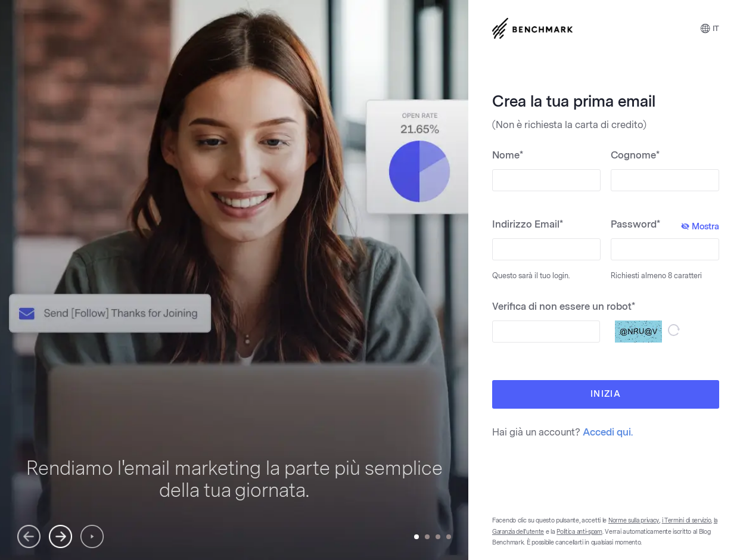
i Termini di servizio (687, 521)
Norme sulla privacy (634, 521)
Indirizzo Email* (528, 224)
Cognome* (635, 155)
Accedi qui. (608, 432)
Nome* (508, 155)
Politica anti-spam (579, 532)
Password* (665, 225)
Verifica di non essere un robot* (564, 307)
